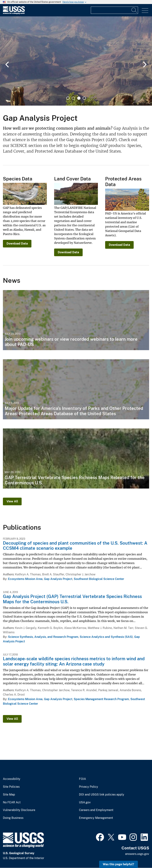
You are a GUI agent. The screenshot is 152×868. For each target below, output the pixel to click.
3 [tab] (79, 98)
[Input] (114, 10)
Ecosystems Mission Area (25, 579)
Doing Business (13, 818)
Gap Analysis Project (58, 579)
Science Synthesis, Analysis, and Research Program (43, 637)
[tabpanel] (76, 61)
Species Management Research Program (101, 699)
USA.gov (85, 802)
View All (12, 501)
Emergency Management (96, 818)
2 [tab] (73, 98)
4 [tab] (84, 98)
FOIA (82, 779)
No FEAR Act (12, 802)
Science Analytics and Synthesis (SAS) (106, 637)
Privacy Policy (89, 787)
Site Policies (11, 787)
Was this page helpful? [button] (118, 864)
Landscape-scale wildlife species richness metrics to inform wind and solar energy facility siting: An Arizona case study (74, 661)
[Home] (14, 13)
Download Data (17, 244)
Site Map (9, 795)
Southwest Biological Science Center (99, 579)
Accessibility (12, 779)
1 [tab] (68, 98)
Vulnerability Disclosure (19, 810)
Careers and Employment (96, 810)
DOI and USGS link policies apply (102, 795)
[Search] (134, 10)
